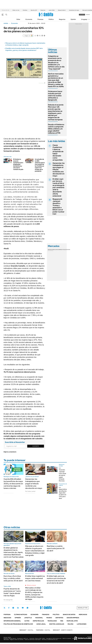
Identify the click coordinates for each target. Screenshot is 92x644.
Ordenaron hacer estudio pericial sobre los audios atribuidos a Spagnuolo (55, 96)
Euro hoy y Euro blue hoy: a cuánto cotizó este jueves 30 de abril (13, 578)
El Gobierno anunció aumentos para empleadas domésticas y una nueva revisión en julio (18, 164)
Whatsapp (27, 608)
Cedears (68, 250)
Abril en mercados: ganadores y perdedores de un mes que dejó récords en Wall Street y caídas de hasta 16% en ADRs (56, 80)
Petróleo (25, 10)
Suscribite (36, 446)
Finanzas (40, 19)
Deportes (59, 618)
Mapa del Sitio (72, 621)
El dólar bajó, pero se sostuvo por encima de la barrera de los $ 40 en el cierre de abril (56, 579)
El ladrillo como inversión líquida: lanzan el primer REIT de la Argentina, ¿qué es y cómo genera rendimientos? (24, 49)
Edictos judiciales (57, 624)
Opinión (73, 19)
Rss (62, 621)
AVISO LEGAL (41, 624)
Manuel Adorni (62, 10)
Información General (12, 621)
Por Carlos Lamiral (30, 491)
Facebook (9, 608)
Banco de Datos (69, 615)
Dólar (18, 19)
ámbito (6, 23)
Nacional (39, 618)
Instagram (13, 608)
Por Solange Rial (8, 600)
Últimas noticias (21, 615)
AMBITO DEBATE (63, 630)
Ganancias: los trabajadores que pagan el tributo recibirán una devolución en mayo (34, 484)
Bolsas (55, 250)
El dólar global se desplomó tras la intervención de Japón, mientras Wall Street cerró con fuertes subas (14, 552)
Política (51, 19)
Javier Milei (52, 10)
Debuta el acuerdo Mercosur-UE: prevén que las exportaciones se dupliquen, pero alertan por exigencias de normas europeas (56, 112)
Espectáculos (38, 621)
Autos (27, 621)
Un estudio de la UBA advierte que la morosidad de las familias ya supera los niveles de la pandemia (40, 165)
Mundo (49, 618)
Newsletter (88, 19)
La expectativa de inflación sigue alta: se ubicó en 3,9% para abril (63, 493)
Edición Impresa (73, 618)
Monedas (51, 250)
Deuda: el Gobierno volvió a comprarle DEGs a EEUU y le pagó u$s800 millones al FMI (56, 129)
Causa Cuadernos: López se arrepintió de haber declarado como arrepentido (58, 153)
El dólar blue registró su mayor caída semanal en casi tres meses (35, 578)
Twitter (5, 608)
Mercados (83, 615)
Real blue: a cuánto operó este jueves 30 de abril (56, 548)
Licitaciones (82, 624)
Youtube (23, 608)
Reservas (43, 10)
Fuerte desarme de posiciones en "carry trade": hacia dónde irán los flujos (12, 592)
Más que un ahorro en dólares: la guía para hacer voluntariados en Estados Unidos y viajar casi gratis (25, 44)
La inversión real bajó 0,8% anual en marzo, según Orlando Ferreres (62, 474)
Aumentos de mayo (74, 10)
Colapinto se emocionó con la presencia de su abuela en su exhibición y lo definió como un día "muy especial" (56, 62)
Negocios (62, 19)
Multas (70, 624)
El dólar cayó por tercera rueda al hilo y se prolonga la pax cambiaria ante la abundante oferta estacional (58, 187)
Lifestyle (28, 618)
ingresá (88, 15)
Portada (7, 615)
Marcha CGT (34, 10)
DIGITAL (26, 630)
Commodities (61, 250)
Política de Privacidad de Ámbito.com (18, 624)
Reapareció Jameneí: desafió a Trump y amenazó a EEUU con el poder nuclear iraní (58, 206)
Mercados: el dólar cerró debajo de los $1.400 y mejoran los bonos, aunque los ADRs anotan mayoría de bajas (34, 594)
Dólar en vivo (16, 10)
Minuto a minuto (31, 585)
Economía (29, 19)
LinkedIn (18, 608)
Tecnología (52, 621)
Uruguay (84, 19)
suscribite (82, 15)
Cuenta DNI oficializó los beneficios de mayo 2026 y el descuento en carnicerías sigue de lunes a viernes (13, 484)
